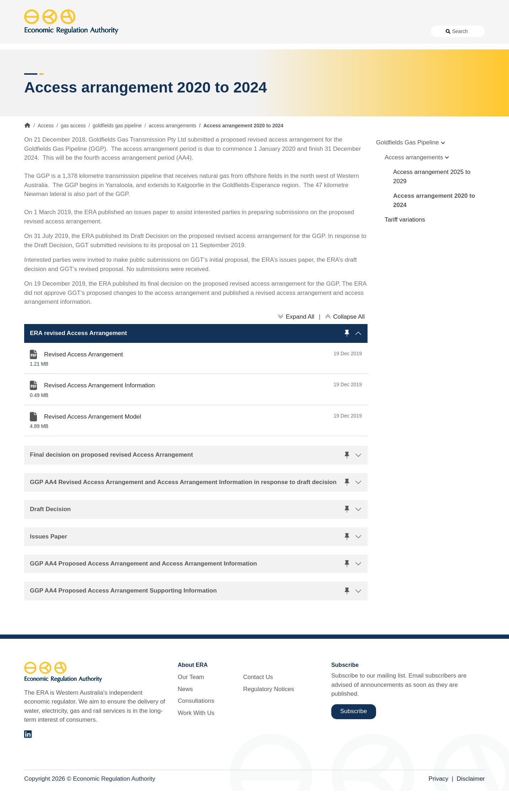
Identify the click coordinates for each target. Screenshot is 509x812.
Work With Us (319, 31)
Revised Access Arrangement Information (100, 407)
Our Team (191, 699)
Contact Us (356, 31)
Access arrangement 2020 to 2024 (434, 222)
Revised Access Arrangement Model (93, 438)
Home (27, 147)
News (248, 31)
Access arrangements (414, 179)
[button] (196, 355)
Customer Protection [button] (272, 57)
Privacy (439, 800)
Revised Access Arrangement (84, 376)
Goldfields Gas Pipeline (408, 164)
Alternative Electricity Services (144, 57)
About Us (216, 31)
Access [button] (34, 57)
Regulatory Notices (400, 31)
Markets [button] (456, 57)
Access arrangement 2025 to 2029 (432, 198)
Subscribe (354, 733)
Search (460, 31)
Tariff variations (405, 241)
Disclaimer (471, 800)
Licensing (373, 57)
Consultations (279, 31)
